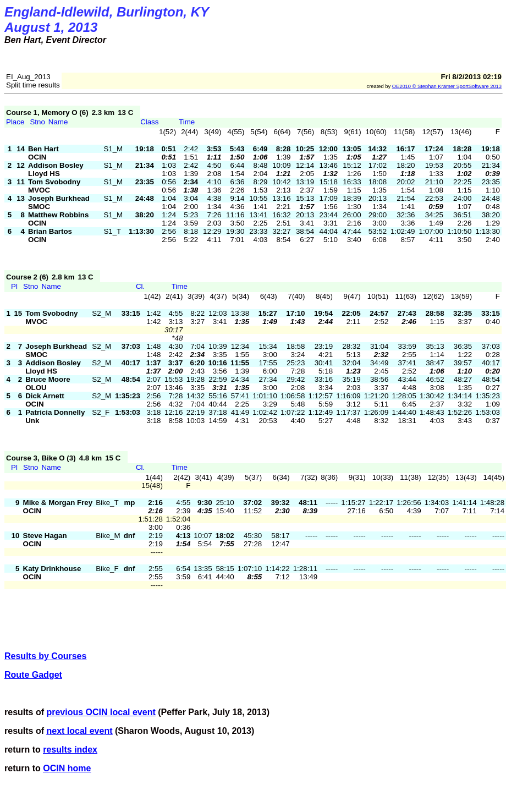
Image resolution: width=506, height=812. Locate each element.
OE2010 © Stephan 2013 (447, 86)
